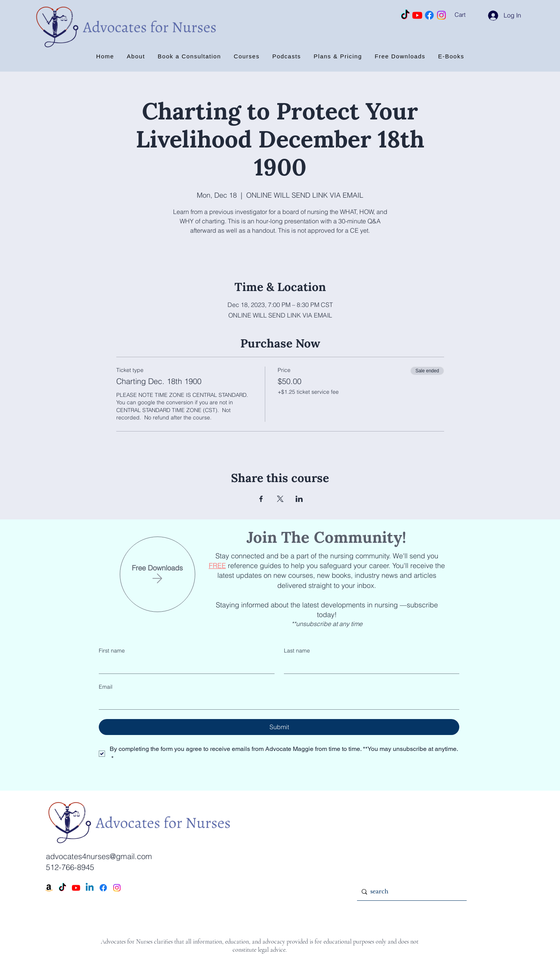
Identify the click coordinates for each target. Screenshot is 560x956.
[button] (470, 15)
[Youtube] (417, 15)
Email (106, 687)
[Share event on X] (280, 499)
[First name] (184, 666)
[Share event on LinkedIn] (299, 499)
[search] (410, 892)
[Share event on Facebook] (261, 499)
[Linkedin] (90, 888)
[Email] (277, 702)
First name (112, 651)
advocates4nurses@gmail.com (99, 856)
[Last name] (369, 666)
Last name (297, 651)
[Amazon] (49, 888)
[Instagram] (441, 15)
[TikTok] (405, 15)
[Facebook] (429, 15)
